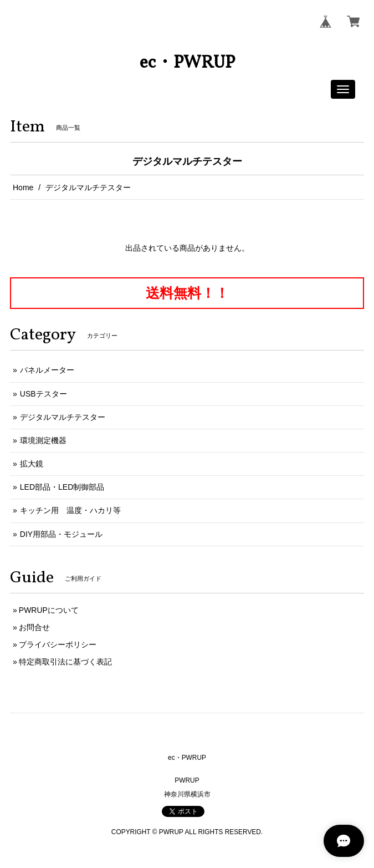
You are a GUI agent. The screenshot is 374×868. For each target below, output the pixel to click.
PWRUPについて (49, 610)
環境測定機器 (43, 440)
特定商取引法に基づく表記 (65, 662)
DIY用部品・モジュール (61, 534)
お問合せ (34, 627)
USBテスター (43, 394)
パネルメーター (47, 370)
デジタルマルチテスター (63, 417)
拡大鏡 (32, 464)
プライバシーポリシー (58, 644)
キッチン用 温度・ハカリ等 (70, 510)
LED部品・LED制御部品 (62, 487)
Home (23, 187)
